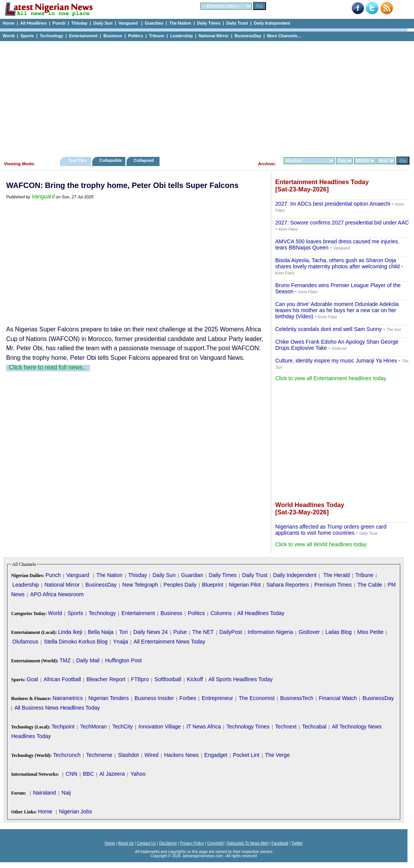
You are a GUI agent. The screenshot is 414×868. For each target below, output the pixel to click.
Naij (66, 793)
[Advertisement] (204, 97)
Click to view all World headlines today (321, 544)
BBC (88, 774)
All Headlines (33, 23)
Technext (286, 727)
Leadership (182, 36)
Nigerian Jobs (76, 811)
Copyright (215, 843)
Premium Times (333, 585)
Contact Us (146, 843)
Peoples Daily (180, 585)
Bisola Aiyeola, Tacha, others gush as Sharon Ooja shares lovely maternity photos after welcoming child (338, 263)
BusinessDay (248, 36)
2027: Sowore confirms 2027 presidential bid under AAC (342, 223)
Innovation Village (160, 727)
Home (9, 23)
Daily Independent (272, 23)
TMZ (65, 660)
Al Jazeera (112, 774)
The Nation (180, 23)
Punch (59, 23)
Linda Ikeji (70, 632)
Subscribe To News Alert (248, 843)
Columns (221, 613)
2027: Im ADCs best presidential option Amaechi (333, 204)
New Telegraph (140, 585)
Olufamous (25, 642)
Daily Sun (103, 23)
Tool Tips (77, 160)
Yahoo (138, 774)
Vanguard (129, 23)
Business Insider (154, 698)
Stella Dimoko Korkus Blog (76, 642)
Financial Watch (338, 698)
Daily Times (209, 23)
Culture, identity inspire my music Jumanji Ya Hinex (336, 361)
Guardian (154, 23)
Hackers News (181, 755)
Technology (51, 36)
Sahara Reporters (288, 585)
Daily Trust (237, 23)
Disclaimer (168, 843)
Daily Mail (88, 660)
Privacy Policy (192, 843)
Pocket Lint (246, 755)
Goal (32, 679)
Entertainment (83, 36)
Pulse (180, 632)
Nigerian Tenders (109, 698)
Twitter (297, 843)
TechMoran (93, 727)
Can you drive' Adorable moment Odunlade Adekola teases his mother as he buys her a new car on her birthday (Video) (337, 310)
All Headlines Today (261, 613)
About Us (126, 843)
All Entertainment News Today (170, 642)
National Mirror (214, 36)
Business (113, 36)
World (9, 36)
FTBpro (140, 679)
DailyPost (231, 632)
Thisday (80, 23)
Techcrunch (67, 755)
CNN (71, 774)
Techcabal (314, 727)
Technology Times (248, 727)
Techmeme (99, 755)
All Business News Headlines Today (57, 708)
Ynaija (121, 642)
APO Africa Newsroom (57, 594)
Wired (152, 755)
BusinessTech (297, 698)
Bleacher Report (106, 679)
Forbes (188, 698)
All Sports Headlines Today (240, 679)
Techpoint (63, 727)
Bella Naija (101, 632)
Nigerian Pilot (245, 585)
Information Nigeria (270, 632)
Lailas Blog (338, 632)
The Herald (337, 575)
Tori (124, 632)
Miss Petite (370, 632)
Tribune (157, 36)
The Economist (257, 698)
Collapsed (145, 160)
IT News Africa (204, 727)
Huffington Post (123, 660)
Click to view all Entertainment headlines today (331, 378)
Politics (136, 36)
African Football (62, 679)
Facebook (280, 843)
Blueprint (213, 585)
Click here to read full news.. (47, 367)
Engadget (216, 755)
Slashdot (128, 755)
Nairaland (45, 793)
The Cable (370, 585)
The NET (203, 632)
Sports (27, 36)
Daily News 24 (150, 632)
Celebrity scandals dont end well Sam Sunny (328, 329)
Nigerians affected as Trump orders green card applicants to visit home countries (331, 530)
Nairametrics (68, 698)
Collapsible (111, 160)
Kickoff (195, 679)
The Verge (277, 755)
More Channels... (284, 36)
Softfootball (168, 679)
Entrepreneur (218, 698)
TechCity (123, 727)
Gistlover (309, 632)
